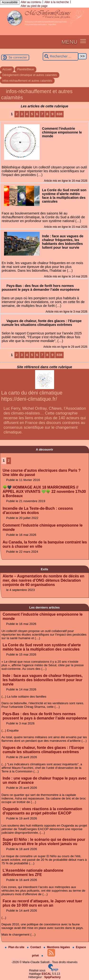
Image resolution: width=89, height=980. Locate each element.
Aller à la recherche (57, 2)
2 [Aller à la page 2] (17, 114)
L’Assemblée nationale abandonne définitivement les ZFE (33, 873)
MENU (69, 42)
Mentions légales (57, 947)
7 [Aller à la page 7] (42, 114)
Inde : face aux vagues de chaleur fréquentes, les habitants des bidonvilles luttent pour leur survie (43, 680)
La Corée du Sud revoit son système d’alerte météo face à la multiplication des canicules (42, 647)
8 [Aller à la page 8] (47, 114)
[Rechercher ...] (61, 56)
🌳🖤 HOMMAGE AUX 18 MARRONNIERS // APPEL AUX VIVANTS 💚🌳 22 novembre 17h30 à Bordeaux (44, 492)
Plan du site (15, 947)
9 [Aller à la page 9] (52, 114)
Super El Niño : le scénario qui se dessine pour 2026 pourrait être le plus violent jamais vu (44, 842)
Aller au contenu (31, 2)
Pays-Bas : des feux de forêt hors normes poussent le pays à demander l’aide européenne (45, 716)
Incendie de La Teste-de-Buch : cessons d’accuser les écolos (38, 511)
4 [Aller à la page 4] (27, 114)
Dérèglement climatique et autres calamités (30, 75)
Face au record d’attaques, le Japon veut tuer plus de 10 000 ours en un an (42, 903)
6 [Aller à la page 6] (37, 114)
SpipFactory (52, 977)
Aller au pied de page (34, 6)
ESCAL (47, 974)
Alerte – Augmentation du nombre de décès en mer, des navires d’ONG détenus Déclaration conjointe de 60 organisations (43, 580)
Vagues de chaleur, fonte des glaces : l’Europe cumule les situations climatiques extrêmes (43, 750)
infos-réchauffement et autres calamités (27, 81)
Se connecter (18, 57)
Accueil (7, 69)
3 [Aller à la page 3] (22, 114)
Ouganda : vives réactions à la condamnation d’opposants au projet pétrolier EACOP (42, 811)
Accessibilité (10, 2)
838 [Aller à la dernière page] (59, 114)
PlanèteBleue (26, 69)
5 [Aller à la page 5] (32, 114)
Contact (34, 947)
